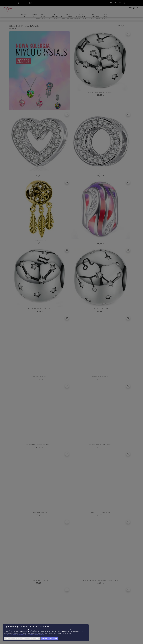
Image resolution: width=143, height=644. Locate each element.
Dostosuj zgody (34, 638)
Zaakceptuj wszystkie (50, 638)
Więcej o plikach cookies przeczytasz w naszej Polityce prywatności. (24, 635)
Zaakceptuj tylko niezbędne (15, 638)
